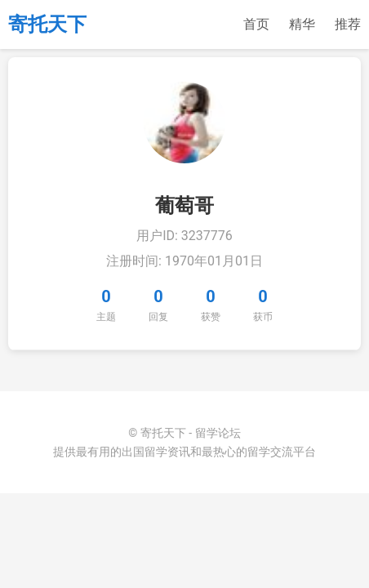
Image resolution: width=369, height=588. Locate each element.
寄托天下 (47, 24)
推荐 (348, 24)
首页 (256, 24)
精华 (302, 24)
